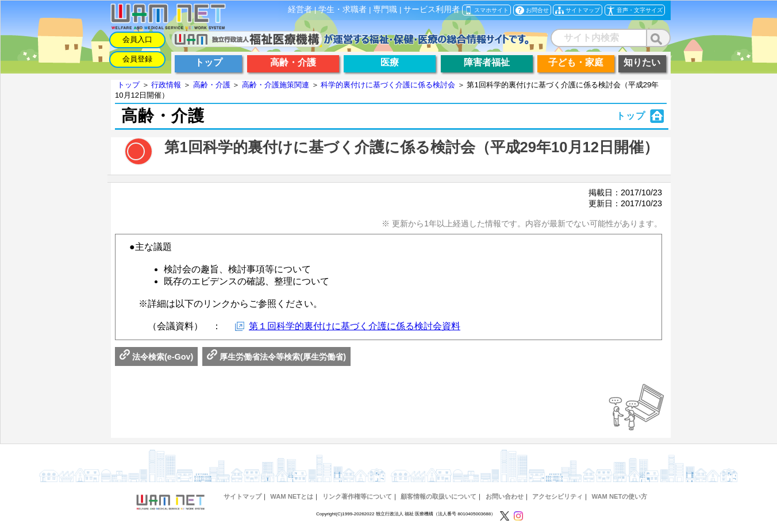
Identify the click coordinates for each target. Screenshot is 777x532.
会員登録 (137, 59)
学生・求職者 (343, 9)
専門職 (385, 9)
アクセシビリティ (557, 496)
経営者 (300, 9)
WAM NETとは (292, 496)
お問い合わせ (505, 496)
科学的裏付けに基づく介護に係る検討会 (388, 85)
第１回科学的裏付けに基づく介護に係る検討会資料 (355, 326)
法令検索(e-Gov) (156, 357)
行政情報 (166, 85)
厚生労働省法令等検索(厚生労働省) (276, 357)
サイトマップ (243, 496)
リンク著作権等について (357, 496)
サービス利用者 (432, 9)
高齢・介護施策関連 (276, 85)
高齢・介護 (212, 85)
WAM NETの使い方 (619, 496)
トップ (128, 85)
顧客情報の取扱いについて (438, 496)
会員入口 (137, 39)
